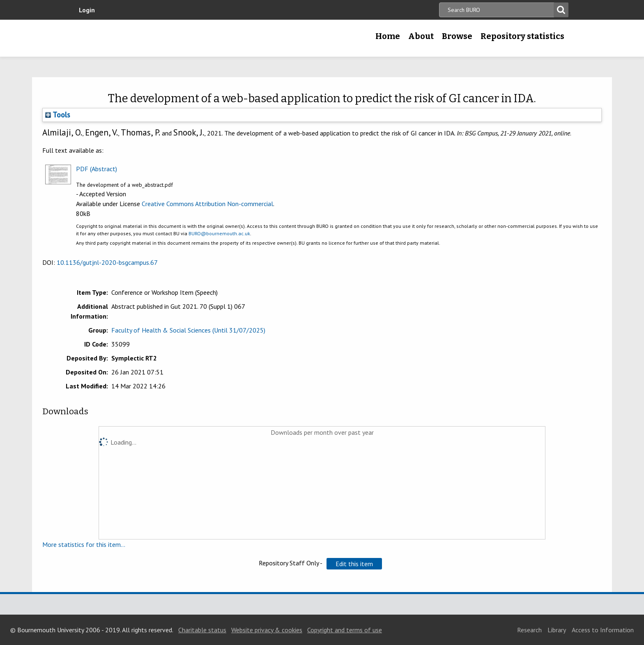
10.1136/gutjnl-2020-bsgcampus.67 (107, 262)
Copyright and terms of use (345, 630)
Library (557, 630)
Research (529, 630)
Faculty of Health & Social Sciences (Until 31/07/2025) (188, 330)
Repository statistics (522, 36)
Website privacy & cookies (267, 630)
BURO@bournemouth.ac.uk (219, 233)
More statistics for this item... (84, 544)
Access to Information (603, 630)
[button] (354, 564)
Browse (457, 36)
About (421, 36)
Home (388, 36)
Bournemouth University (133, 38)
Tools (58, 115)
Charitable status (202, 630)
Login (87, 10)
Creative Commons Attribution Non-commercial (207, 204)
